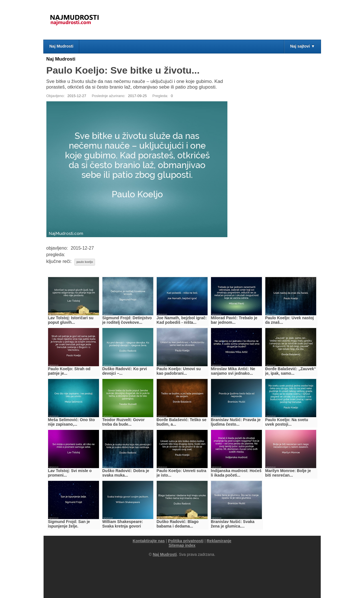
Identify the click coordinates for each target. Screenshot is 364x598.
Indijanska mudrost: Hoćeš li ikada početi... (236, 473)
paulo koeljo (85, 262)
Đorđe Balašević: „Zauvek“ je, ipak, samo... (291, 371)
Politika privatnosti (186, 541)
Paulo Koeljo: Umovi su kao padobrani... (179, 371)
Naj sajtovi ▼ (303, 46)
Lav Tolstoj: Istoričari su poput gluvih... (71, 320)
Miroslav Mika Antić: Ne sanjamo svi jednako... (233, 371)
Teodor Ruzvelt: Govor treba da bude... (124, 422)
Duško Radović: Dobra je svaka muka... (126, 473)
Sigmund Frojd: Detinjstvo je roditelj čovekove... (127, 320)
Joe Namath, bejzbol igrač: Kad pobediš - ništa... (182, 320)
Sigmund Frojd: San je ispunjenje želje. (69, 524)
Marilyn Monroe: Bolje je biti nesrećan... (288, 473)
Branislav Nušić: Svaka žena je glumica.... (233, 524)
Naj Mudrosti (62, 46)
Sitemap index (182, 545)
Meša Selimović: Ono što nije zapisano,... (72, 422)
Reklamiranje (219, 541)
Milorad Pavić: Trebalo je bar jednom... (234, 320)
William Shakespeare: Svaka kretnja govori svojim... (123, 526)
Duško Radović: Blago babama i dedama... (178, 524)
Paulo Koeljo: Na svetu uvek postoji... (287, 422)
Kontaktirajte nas (149, 541)
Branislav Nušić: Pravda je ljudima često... (236, 422)
